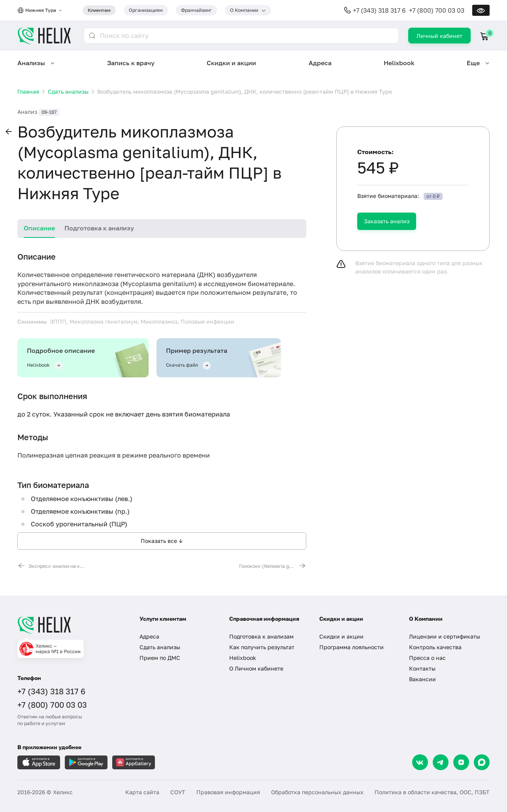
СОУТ (178, 792)
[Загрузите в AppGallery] (134, 762)
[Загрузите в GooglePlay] (86, 762)
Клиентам (99, 10)
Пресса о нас (427, 658)
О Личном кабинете (256, 668)
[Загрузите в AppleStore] (39, 762)
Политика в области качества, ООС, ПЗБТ (432, 792)
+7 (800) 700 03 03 (437, 10)
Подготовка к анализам (261, 636)
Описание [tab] (39, 228)
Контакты (422, 668)
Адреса (320, 63)
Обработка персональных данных (317, 792)
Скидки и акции (231, 63)
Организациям (146, 10)
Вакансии (422, 679)
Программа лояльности (352, 647)
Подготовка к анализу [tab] (99, 228)
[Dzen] (461, 762)
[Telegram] (441, 762)
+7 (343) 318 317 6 (379, 10)
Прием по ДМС (160, 658)
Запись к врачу (131, 63)
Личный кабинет (439, 36)
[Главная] (71, 625)
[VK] (420, 762)
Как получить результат (262, 647)
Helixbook (399, 63)
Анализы (31, 63)
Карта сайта (142, 792)
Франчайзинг (196, 10)
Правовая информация (228, 792)
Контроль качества (435, 647)
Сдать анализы (160, 647)
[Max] (482, 762)
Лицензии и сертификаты (445, 636)
